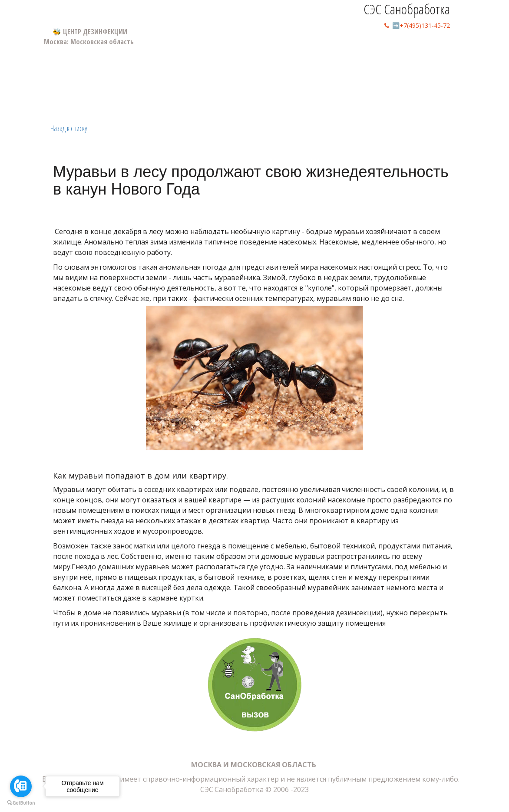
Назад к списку (69, 128)
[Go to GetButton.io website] (21, 803)
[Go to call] (21, 786)
